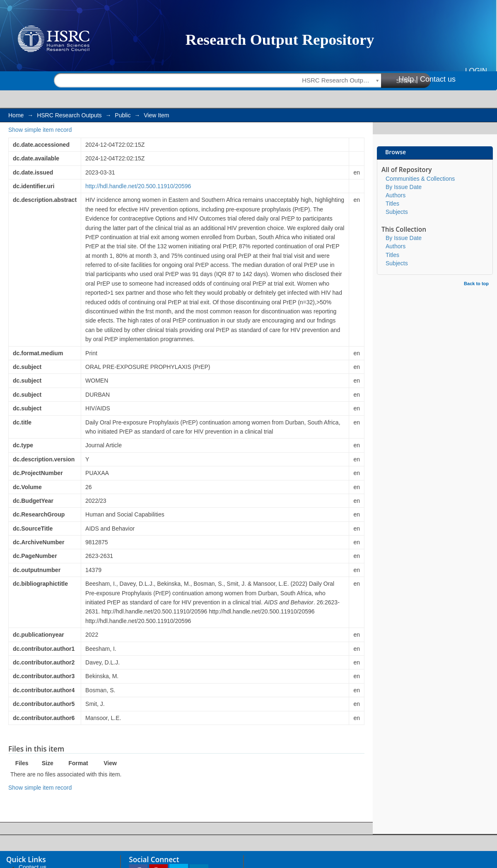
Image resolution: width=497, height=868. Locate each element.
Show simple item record (40, 130)
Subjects (397, 212)
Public (123, 115)
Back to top (476, 284)
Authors (396, 195)
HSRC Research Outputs (69, 115)
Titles (392, 204)
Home (16, 115)
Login (476, 71)
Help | (408, 79)
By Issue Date (404, 187)
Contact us (438, 79)
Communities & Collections (420, 179)
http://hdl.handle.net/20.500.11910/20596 (138, 186)
